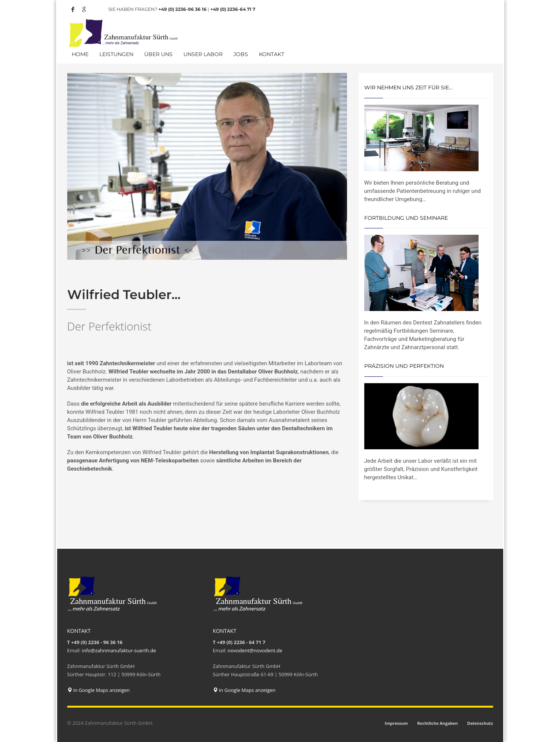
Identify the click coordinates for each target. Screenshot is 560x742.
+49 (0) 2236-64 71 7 (233, 9)
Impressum (396, 723)
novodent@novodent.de (255, 650)
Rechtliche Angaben (438, 723)
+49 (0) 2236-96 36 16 (182, 9)
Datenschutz (480, 723)
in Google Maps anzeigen (99, 690)
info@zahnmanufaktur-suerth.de (119, 650)
